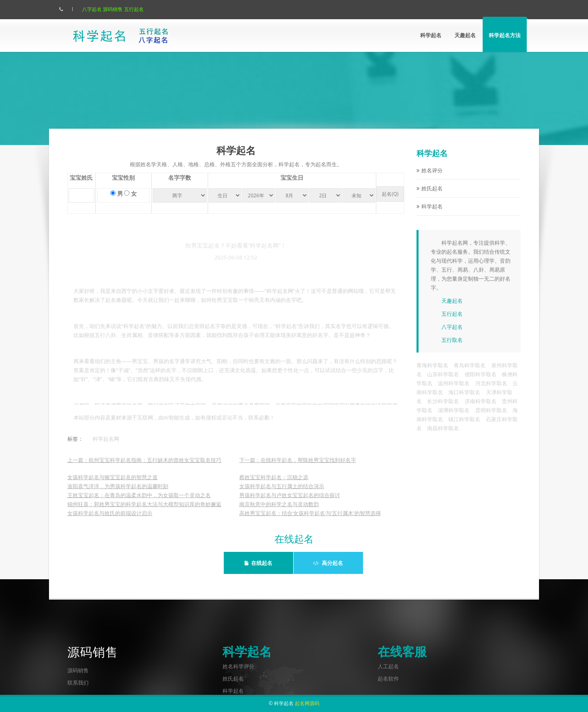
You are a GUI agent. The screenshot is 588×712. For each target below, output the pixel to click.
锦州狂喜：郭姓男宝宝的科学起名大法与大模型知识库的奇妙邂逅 (144, 511)
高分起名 (328, 563)
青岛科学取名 (470, 372)
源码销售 (121, 9)
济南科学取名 (481, 408)
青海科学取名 (432, 372)
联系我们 (78, 683)
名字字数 (180, 184)
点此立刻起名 (442, 107)
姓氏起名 (432, 195)
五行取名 (452, 346)
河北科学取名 (491, 390)
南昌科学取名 (443, 435)
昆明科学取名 (491, 417)
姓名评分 (432, 177)
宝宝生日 (292, 184)
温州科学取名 (454, 390)
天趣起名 (465, 35)
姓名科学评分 (238, 666)
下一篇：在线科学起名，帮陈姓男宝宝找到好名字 (298, 466)
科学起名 (431, 35)
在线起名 (258, 563)
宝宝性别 (123, 184)
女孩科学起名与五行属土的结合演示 (282, 493)
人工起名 (388, 666)
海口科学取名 (464, 399)
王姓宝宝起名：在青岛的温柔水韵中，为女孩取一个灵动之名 (139, 502)
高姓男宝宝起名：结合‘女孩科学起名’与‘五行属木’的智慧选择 (310, 520)
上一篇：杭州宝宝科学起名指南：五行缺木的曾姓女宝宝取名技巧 (144, 466)
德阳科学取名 (481, 381)
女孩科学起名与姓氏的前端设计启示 (110, 520)
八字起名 (100, 9)
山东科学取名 (443, 381)
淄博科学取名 (454, 417)
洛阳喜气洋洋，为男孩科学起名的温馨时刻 (118, 493)
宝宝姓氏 (81, 184)
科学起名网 (106, 445)
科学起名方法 (505, 35)
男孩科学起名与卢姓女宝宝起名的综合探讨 (290, 502)
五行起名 (142, 9)
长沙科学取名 (443, 408)
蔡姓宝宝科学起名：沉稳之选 (274, 484)
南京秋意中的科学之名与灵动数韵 (279, 511)
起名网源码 (307, 703)
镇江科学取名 (464, 426)
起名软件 (388, 679)
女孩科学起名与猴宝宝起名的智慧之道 (112, 484)
